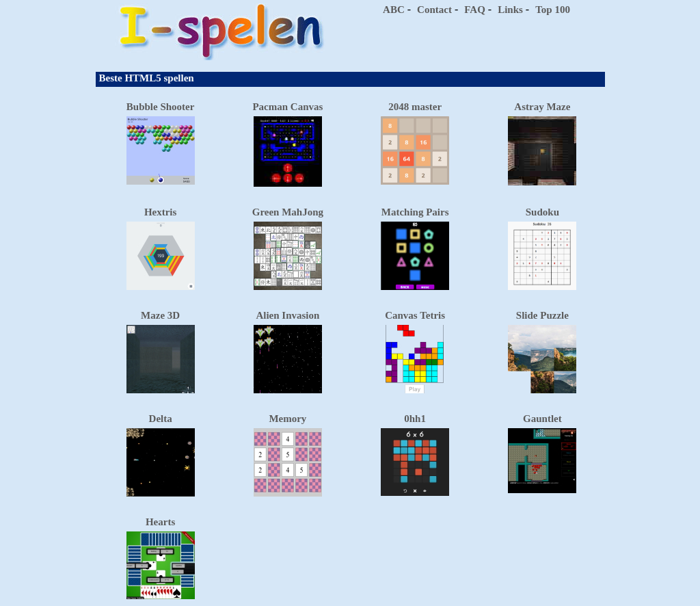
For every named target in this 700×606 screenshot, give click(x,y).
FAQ (475, 10)
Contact (434, 10)
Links (510, 10)
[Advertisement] (475, 41)
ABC (394, 10)
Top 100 (553, 10)
